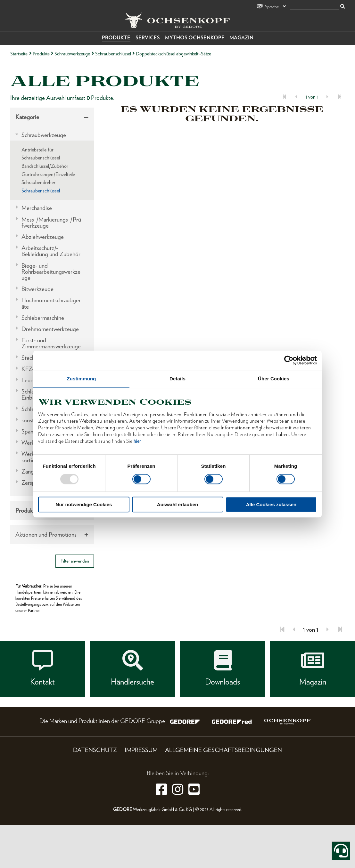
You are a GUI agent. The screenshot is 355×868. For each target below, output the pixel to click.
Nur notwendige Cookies (84, 504)
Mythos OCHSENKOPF (195, 38)
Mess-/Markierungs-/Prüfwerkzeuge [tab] (51, 223)
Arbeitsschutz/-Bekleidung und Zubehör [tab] (51, 251)
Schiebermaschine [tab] (43, 318)
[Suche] (315, 7)
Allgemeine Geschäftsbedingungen (223, 750)
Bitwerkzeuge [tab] (37, 289)
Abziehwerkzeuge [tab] (43, 237)
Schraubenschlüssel (113, 54)
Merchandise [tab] (37, 208)
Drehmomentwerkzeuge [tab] (50, 329)
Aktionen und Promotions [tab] (46, 535)
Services (148, 38)
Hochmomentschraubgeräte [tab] (51, 303)
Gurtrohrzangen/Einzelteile (48, 174)
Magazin (241, 38)
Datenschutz (95, 750)
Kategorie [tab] (27, 117)
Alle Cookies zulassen (271, 504)
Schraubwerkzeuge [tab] (44, 135)
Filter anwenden (75, 561)
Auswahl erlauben (177, 504)
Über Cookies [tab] (274, 379)
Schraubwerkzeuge (72, 54)
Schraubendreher (38, 182)
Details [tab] (177, 379)
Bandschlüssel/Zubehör (45, 166)
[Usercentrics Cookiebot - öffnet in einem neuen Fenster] (289, 360)
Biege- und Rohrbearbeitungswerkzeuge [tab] (51, 272)
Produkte (116, 38)
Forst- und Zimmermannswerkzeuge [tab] (51, 343)
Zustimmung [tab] (82, 379)
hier (137, 441)
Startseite (19, 54)
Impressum (141, 750)
